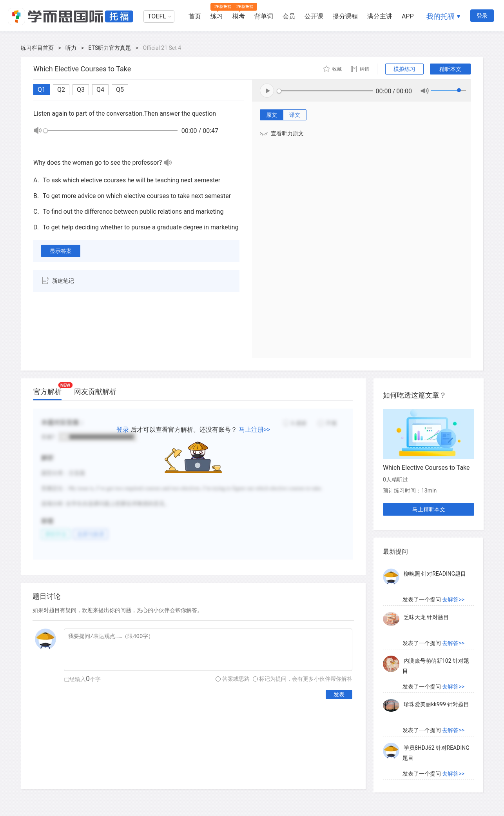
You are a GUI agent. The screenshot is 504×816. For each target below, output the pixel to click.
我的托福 (441, 16)
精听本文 (450, 69)
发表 (339, 694)
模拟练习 (404, 69)
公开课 (314, 16)
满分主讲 (380, 16)
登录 (482, 16)
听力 (71, 48)
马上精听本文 (429, 509)
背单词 (264, 16)
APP (408, 16)
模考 (239, 16)
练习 (217, 16)
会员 (289, 16)
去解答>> (453, 600)
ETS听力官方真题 (110, 48)
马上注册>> (255, 430)
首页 (195, 16)
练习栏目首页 (37, 48)
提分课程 (345, 16)
